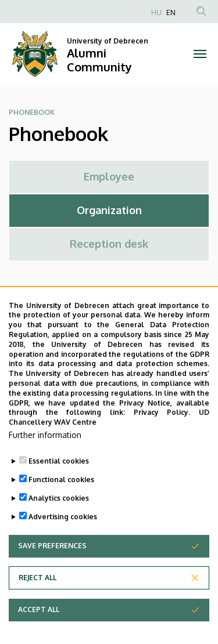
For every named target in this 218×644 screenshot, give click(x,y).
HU (156, 12)
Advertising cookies (63, 533)
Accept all (39, 626)
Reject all (37, 594)
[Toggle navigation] (200, 54)
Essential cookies (59, 477)
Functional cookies (61, 496)
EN (171, 12)
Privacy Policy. (162, 429)
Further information (45, 451)
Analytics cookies (59, 514)
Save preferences (52, 562)
